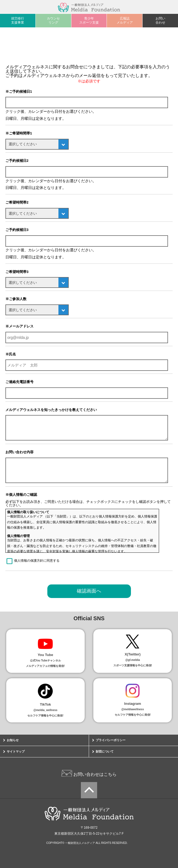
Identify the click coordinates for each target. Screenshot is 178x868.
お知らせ (13, 740)
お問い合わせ (160, 20)
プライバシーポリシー (111, 740)
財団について (105, 751)
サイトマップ (16, 751)
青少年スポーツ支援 (89, 20)
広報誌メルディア (125, 20)
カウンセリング (53, 20)
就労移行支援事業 (18, 20)
